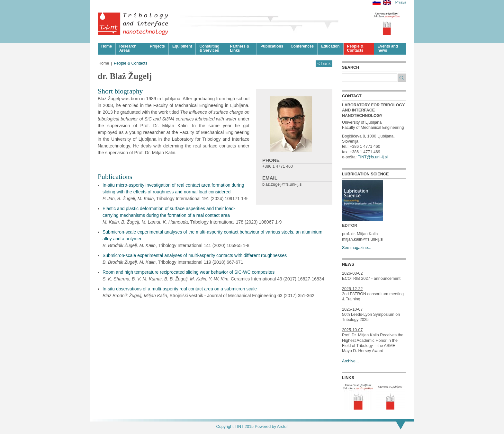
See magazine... (357, 248)
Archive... (351, 361)
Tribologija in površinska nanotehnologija (133, 24)
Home (104, 63)
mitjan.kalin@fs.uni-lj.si (363, 239)
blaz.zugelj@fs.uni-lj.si (282, 184)
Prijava (401, 2)
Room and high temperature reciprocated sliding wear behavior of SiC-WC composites (189, 272)
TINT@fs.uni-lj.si (373, 157)
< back (324, 64)
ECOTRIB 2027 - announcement (371, 279)
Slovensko (377, 2)
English (387, 2)
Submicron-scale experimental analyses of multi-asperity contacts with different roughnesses (195, 255)
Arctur (283, 427)
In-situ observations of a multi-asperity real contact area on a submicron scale (180, 289)
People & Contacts (130, 63)
